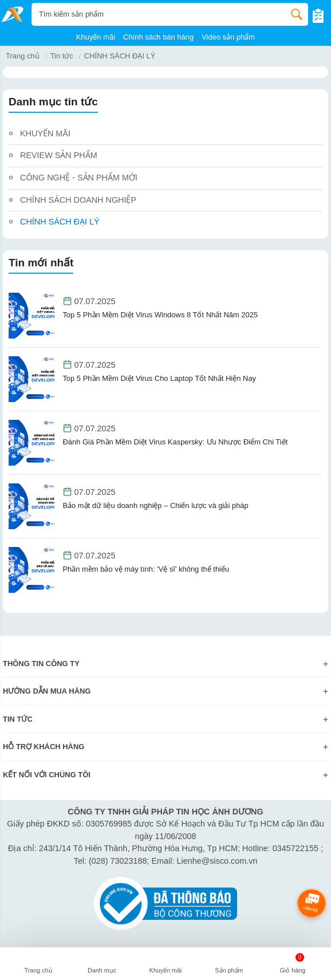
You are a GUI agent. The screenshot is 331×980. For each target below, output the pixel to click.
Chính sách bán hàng (158, 37)
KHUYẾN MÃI (45, 133)
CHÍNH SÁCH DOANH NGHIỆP (78, 200)
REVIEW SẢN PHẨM (59, 155)
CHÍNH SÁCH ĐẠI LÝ (60, 222)
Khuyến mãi (96, 37)
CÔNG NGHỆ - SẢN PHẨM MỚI (79, 178)
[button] (102, 965)
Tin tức (62, 56)
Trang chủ (23, 56)
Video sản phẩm (228, 37)
